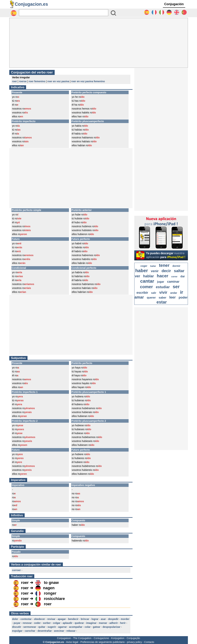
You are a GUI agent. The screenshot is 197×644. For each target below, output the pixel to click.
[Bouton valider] (113, 13)
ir (182, 292)
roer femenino (37, 81)
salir (154, 293)
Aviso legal (72, 642)
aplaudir (68, 623)
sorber (47, 623)
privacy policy (134, 642)
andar (174, 293)
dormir (176, 266)
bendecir (73, 619)
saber (163, 298)
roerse (23, 81)
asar (103, 619)
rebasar (71, 631)
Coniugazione (101, 638)
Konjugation (118, 638)
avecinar (59, 631)
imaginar (91, 623)
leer (173, 297)
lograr (95, 619)
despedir (113, 619)
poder (183, 297)
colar (88, 627)
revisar (51, 619)
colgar (57, 623)
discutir (17, 627)
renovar (27, 623)
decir (166, 271)
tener (164, 265)
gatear (97, 627)
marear (103, 623)
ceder (37, 623)
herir (123, 623)
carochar (30, 631)
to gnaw (51, 583)
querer (151, 298)
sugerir (52, 627)
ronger (50, 593)
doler (15, 619)
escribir (142, 293)
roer (15, 81)
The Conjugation (82, 638)
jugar (161, 282)
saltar (179, 271)
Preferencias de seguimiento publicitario (103, 642)
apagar (62, 619)
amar (139, 297)
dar (183, 276)
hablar (148, 276)
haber (142, 271)
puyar (17, 623)
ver (138, 276)
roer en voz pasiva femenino (88, 81)
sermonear (30, 627)
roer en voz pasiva (58, 81)
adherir (114, 623)
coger (144, 266)
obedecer (39, 619)
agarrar (63, 627)
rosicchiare (54, 599)
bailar (153, 266)
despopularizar (111, 627)
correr (174, 277)
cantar (147, 281)
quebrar (79, 623)
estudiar (163, 287)
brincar (85, 619)
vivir (163, 292)
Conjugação (133, 638)
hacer (163, 276)
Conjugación (174, 4)
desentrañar (45, 631)
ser (176, 287)
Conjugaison (64, 638)
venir (155, 271)
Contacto (149, 642)
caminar (173, 282)
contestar (26, 619)
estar (162, 302)
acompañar (76, 627)
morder (125, 619)
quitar (42, 627)
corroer (17, 570)
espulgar (17, 631)
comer (146, 287)
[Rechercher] (64, 13)
